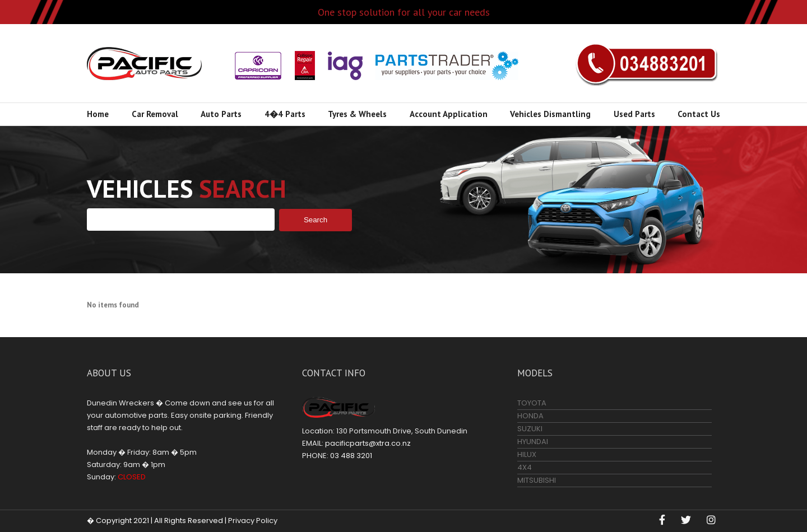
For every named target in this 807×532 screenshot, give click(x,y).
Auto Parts (221, 114)
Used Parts (634, 114)
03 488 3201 (646, 63)
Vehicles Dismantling (550, 114)
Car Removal (155, 114)
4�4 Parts (285, 114)
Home (98, 114)
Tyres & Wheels (357, 114)
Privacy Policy (253, 521)
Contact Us (699, 114)
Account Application (449, 114)
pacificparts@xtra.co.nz (368, 443)
